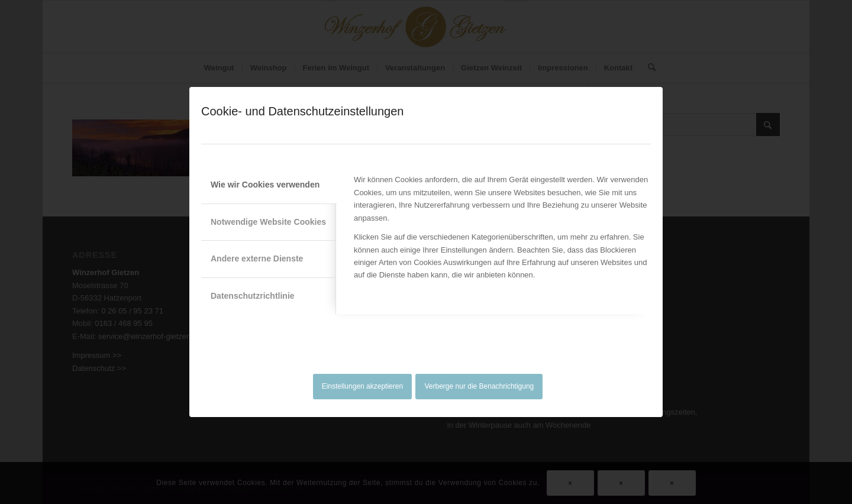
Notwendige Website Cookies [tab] (268, 222)
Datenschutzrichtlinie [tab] (253, 296)
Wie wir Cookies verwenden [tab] (265, 185)
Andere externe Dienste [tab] (257, 259)
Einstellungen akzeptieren (362, 386)
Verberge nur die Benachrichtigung (480, 386)
